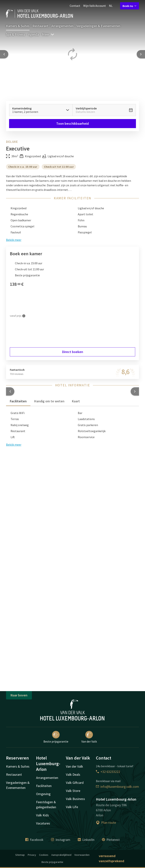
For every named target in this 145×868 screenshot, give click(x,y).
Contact (75, 6)
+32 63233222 (108, 772)
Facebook (34, 840)
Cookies (44, 855)
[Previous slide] (4, 54)
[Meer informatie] (24, 316)
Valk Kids (42, 815)
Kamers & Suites (18, 26)
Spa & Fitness (16, 34)
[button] (10, 391)
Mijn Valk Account (95, 6)
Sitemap (20, 855)
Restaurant (40, 26)
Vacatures (43, 823)
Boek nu (130, 6)
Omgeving (43, 794)
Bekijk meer (14, 445)
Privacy (32, 855)
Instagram (61, 840)
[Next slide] (141, 54)
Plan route (106, 823)
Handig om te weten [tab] (49, 401)
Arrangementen (62, 26)
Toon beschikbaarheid (72, 123)
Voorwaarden (82, 855)
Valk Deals (73, 774)
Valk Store (73, 791)
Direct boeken (73, 352)
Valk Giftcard (75, 783)
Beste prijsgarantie (56, 737)
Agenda (34, 34)
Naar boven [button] (19, 695)
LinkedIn (86, 840)
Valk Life (72, 807)
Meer (48, 34)
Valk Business (75, 799)
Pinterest (111, 840)
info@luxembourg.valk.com (117, 787)
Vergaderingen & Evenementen (98, 26)
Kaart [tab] (76, 401)
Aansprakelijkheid (61, 855)
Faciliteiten (44, 786)
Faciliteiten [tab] (18, 401)
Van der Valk (89, 737)
